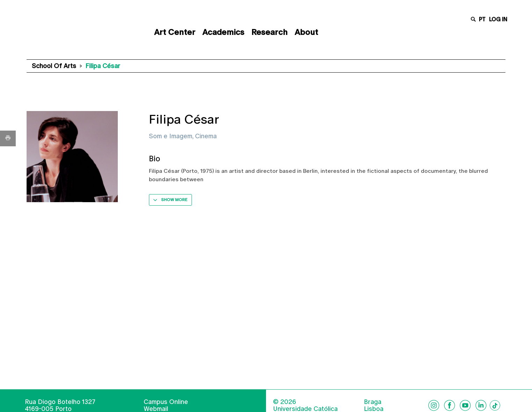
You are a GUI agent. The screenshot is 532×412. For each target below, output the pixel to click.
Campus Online (166, 402)
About (306, 32)
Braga (373, 402)
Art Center (175, 32)
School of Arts (54, 66)
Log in (498, 19)
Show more (174, 200)
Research (269, 32)
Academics (223, 32)
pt (482, 19)
